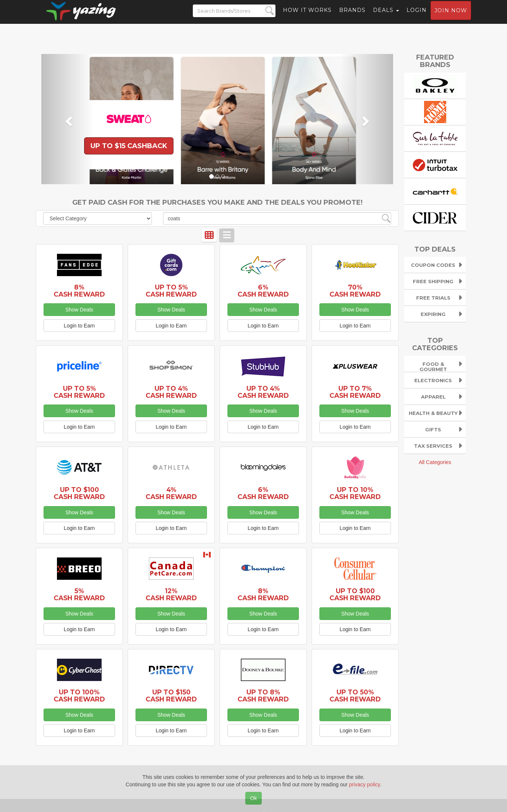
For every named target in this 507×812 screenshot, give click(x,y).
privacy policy (365, 784)
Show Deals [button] (79, 310)
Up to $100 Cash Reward (79, 493)
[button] (68, 119)
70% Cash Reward (355, 291)
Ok (253, 798)
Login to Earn (79, 326)
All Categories (435, 462)
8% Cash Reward (79, 291)
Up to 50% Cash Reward (355, 696)
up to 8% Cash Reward (263, 696)
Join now (451, 17)
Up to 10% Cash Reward (355, 493)
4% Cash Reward (171, 493)
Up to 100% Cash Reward (79, 696)
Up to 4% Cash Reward (171, 392)
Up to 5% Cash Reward (171, 291)
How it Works (307, 17)
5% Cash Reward (79, 594)
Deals (386, 17)
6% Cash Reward (263, 291)
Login (417, 17)
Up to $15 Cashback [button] (129, 146)
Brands (352, 17)
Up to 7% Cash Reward (355, 392)
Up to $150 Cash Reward (171, 696)
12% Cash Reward (171, 594)
